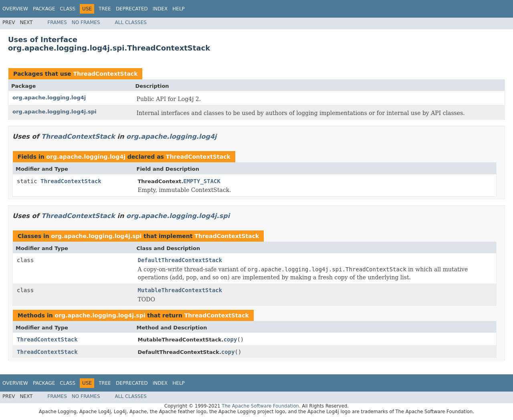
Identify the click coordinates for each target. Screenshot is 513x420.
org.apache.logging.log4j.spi (55, 112)
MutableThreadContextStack (180, 290)
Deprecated (132, 9)
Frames (57, 22)
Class (68, 9)
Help (179, 9)
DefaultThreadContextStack (180, 260)
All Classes (131, 22)
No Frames (86, 22)
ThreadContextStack (105, 74)
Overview (15, 9)
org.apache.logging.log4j (49, 98)
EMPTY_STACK (202, 181)
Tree (105, 9)
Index (160, 9)
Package (44, 9)
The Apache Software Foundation (260, 406)
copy (230, 339)
